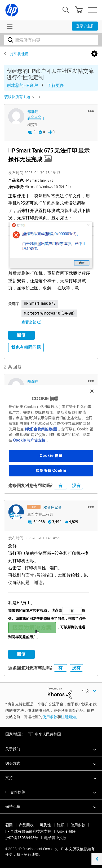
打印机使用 (19, 54)
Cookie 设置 (51, 456)
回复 (21, 335)
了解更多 (56, 85)
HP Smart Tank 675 (40, 303)
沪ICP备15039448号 (22, 838)
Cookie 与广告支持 (29, 440)
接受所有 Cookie (51, 471)
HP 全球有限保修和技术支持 (28, 831)
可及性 (45, 825)
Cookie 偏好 (66, 831)
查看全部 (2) (31, 322)
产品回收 (26, 825)
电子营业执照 (55, 838)
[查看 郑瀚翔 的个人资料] (33, 112)
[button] (91, 111)
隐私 (61, 825)
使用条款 (50, 717)
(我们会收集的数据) (41, 429)
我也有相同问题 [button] (26, 347)
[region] (51, 434)
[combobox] (51, 40)
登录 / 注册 (85, 26)
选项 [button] (94, 54)
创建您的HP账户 (22, 85)
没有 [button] (76, 486)
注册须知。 (70, 717)
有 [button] (60, 486)
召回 (9, 825)
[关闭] (92, 391)
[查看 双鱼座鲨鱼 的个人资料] (53, 507)
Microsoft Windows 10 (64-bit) (49, 313)
